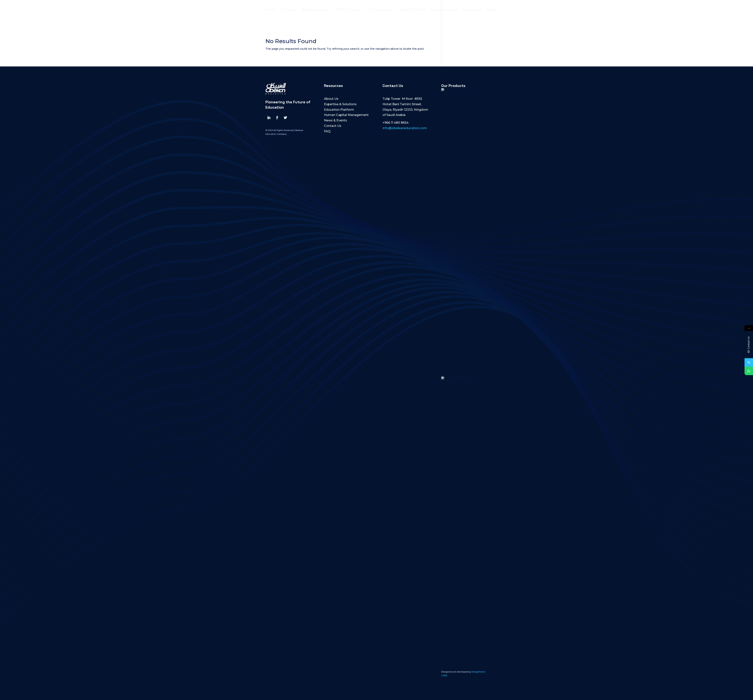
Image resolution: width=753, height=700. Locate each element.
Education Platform (339, 110)
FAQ (327, 131)
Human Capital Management (346, 115)
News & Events (335, 120)
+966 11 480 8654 (396, 123)
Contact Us (333, 126)
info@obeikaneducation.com (405, 128)
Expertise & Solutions (340, 104)
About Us (331, 99)
